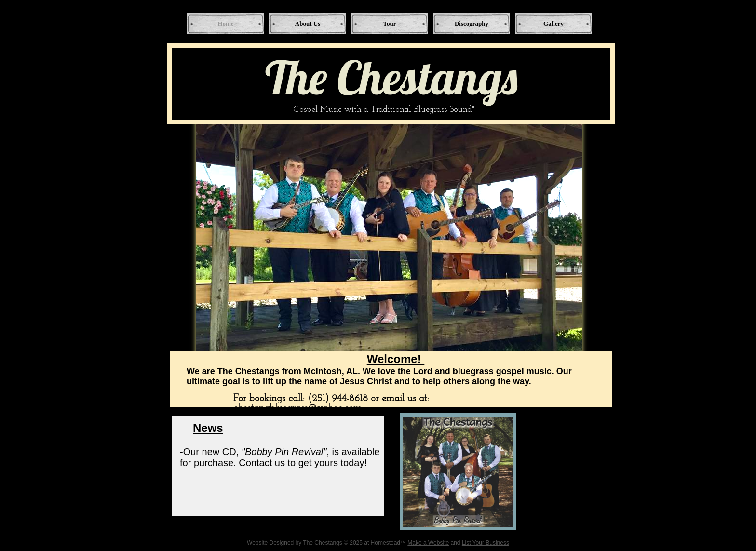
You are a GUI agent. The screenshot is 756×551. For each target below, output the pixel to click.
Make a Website (428, 543)
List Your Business (486, 543)
